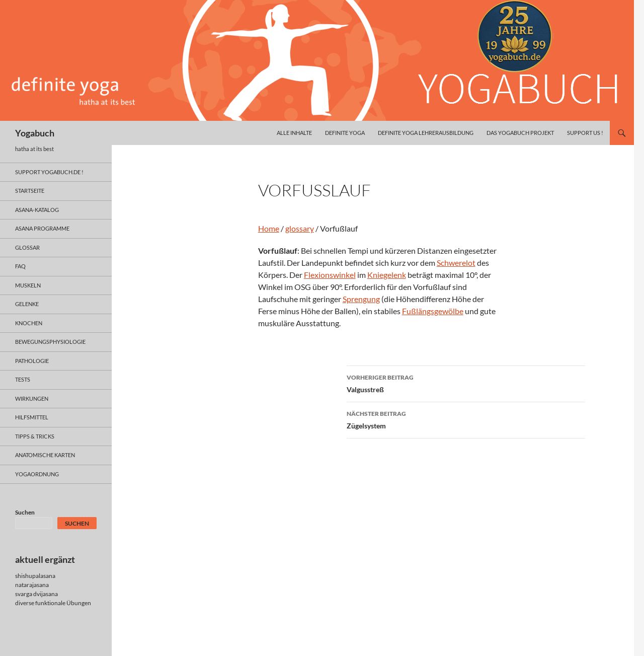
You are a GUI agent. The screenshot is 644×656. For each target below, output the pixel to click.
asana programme (42, 228)
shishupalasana (35, 576)
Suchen (25, 512)
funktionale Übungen (63, 603)
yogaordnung (37, 474)
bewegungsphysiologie (50, 342)
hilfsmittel (32, 417)
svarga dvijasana (36, 594)
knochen (29, 323)
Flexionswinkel (330, 275)
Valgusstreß (466, 383)
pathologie (32, 361)
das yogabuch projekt (520, 133)
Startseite (30, 191)
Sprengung (361, 299)
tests (23, 379)
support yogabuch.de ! (49, 172)
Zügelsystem (466, 419)
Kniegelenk (387, 275)
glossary (300, 228)
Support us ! (585, 133)
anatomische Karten (45, 455)
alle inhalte (294, 133)
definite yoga (345, 133)
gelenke (27, 304)
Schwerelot (456, 263)
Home (269, 228)
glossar (27, 247)
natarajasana (32, 585)
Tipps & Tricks (35, 436)
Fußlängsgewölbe (433, 311)
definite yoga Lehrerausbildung (426, 133)
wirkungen (32, 398)
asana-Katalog (37, 210)
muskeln (28, 285)
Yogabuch (35, 133)
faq (20, 266)
